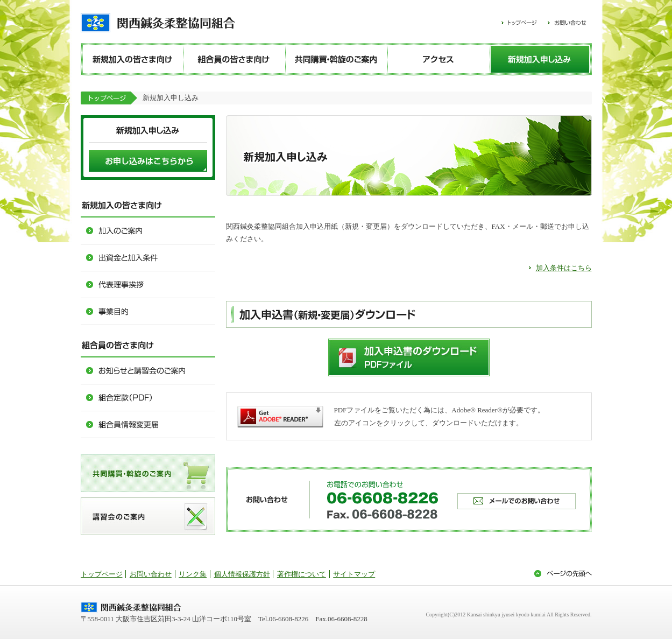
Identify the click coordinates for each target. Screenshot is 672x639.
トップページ (102, 574)
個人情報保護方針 (242, 574)
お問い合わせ (151, 574)
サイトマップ (354, 574)
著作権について (302, 574)
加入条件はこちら (564, 268)
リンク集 (193, 574)
